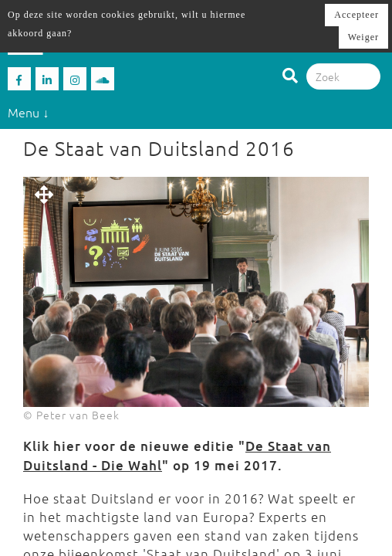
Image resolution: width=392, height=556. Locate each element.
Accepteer (357, 15)
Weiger (363, 37)
